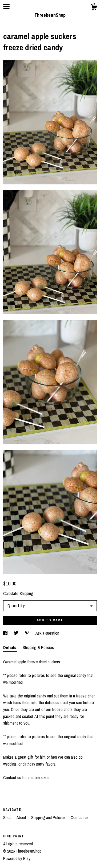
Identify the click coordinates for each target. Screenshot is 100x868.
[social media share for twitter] (17, 633)
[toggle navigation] (6, 7)
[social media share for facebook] (6, 633)
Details (10, 647)
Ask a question (47, 633)
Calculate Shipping (18, 593)
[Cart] (94, 8)
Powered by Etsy (17, 858)
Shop (8, 817)
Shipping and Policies (49, 817)
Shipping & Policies (38, 647)
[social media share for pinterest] (27, 633)
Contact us (80, 817)
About (22, 817)
